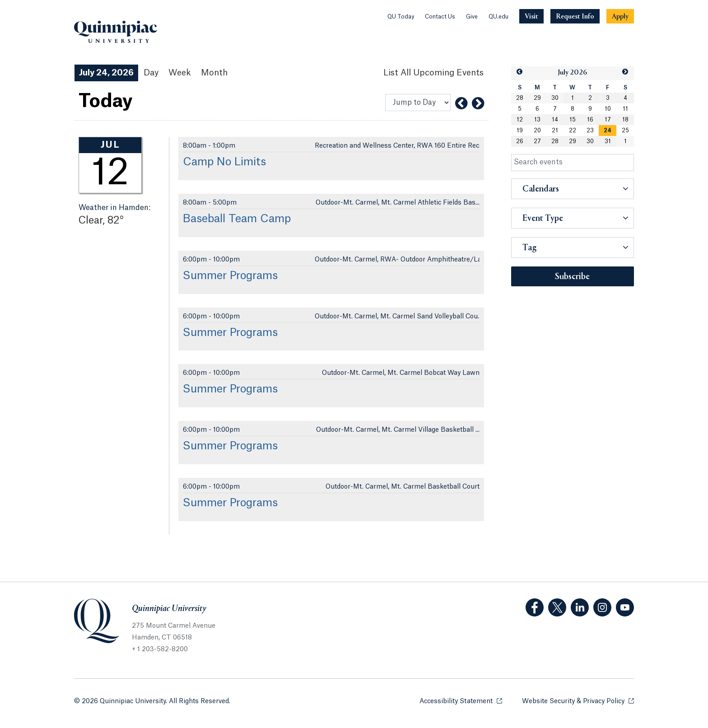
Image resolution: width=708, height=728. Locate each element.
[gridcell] (608, 131)
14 (555, 120)
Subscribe (572, 277)
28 (520, 98)
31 (608, 141)
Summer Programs (230, 276)
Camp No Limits (224, 162)
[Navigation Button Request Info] (575, 16)
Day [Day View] (151, 73)
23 (590, 131)
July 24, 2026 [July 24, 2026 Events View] (106, 73)
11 (625, 109)
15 (573, 120)
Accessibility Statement (461, 701)
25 (625, 131)
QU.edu (498, 17)
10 (608, 109)
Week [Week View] (180, 73)
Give (472, 17)
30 (555, 98)
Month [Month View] (214, 73)
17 (608, 120)
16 (590, 120)
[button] (520, 72)
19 (520, 131)
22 (573, 131)
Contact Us (440, 17)
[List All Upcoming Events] (433, 73)
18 (625, 120)
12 (520, 120)
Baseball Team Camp (237, 219)
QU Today (401, 17)
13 (537, 120)
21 (555, 131)
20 (537, 131)
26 (520, 141)
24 (608, 131)
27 (537, 141)
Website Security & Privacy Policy (578, 701)
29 (537, 98)
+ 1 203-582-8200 (160, 649)
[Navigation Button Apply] (620, 16)
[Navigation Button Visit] (531, 16)
